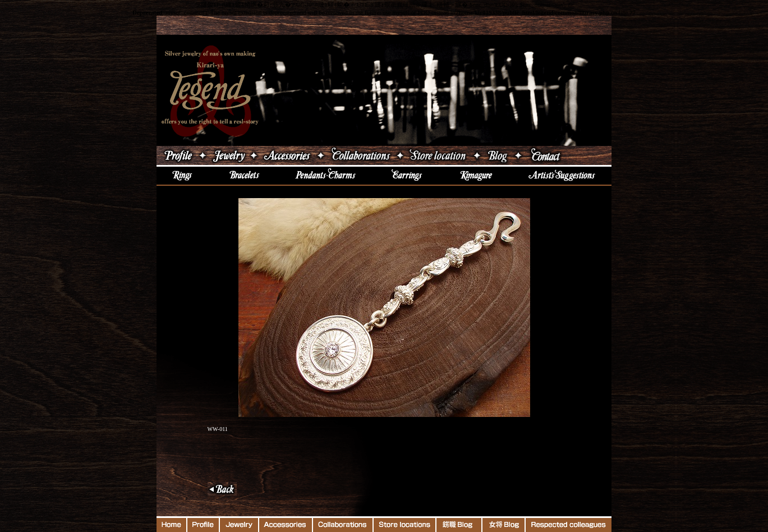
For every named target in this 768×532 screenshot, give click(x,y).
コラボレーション (360, 155)
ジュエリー (228, 155)
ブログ (498, 155)
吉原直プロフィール (177, 155)
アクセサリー (287, 155)
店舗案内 (438, 155)
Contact (568, 155)
